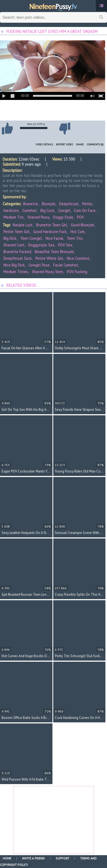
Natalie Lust (23, 225)
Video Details (44, 144)
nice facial (54, 238)
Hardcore (11, 210)
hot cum (78, 232)
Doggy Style (63, 217)
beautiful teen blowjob (54, 252)
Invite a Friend (33, 858)
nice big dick (14, 265)
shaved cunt (14, 245)
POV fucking (77, 272)
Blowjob (49, 204)
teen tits (75, 238)
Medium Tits (14, 217)
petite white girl (49, 258)
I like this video (7, 129)
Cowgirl (64, 210)
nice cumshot (78, 258)
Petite (87, 204)
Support (62, 858)
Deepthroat (69, 204)
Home (7, 858)
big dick (10, 238)
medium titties (16, 272)
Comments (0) (95, 144)
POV (80, 217)
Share (80, 144)
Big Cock (47, 210)
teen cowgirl (31, 238)
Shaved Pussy (38, 217)
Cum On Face (85, 210)
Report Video (64, 144)
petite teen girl (17, 232)
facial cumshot (66, 265)
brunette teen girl (52, 225)
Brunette (31, 204)
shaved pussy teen (48, 272)
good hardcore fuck (50, 232)
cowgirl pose (39, 265)
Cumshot (30, 210)
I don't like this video (65, 129)
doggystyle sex (41, 245)
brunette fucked (17, 252)
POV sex (65, 245)
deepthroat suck (18, 258)
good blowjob (83, 225)
